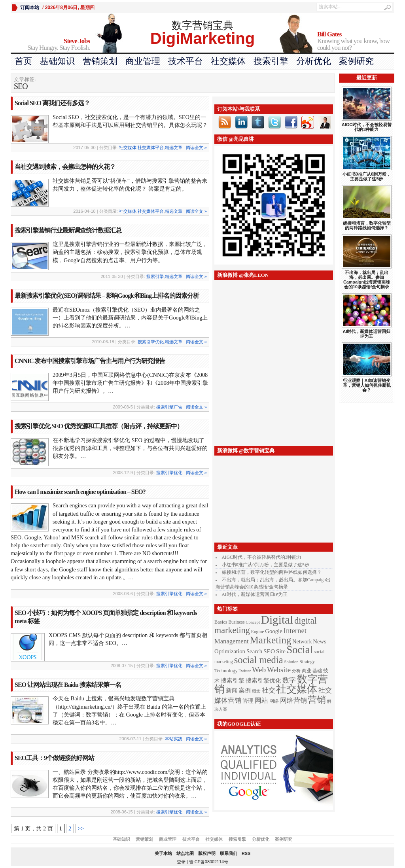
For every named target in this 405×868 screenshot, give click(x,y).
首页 (23, 61)
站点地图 (185, 853)
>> (81, 828)
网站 (261, 700)
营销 (317, 700)
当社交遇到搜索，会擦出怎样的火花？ (65, 167)
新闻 (232, 690)
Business (236, 622)
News (320, 641)
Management (232, 641)
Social (300, 650)
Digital (277, 620)
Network (302, 641)
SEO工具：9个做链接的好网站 (54, 758)
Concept (253, 622)
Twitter (245, 671)
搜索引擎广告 (169, 407)
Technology (226, 671)
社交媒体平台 (151, 148)
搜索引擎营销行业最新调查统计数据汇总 (68, 230)
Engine (258, 632)
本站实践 (174, 739)
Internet (295, 631)
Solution (291, 662)
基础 (317, 671)
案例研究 (356, 61)
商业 (307, 671)
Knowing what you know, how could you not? (356, 41)
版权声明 (207, 853)
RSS (246, 853)
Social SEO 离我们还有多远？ (52, 103)
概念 (256, 691)
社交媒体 (228, 61)
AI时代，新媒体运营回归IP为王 (255, 594)
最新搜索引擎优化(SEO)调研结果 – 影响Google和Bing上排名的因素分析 (107, 296)
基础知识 (57, 61)
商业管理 (143, 61)
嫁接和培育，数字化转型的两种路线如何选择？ (272, 572)
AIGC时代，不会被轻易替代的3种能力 (262, 557)
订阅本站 (30, 8)
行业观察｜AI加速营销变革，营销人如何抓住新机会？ (367, 385)
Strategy (307, 662)
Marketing (270, 640)
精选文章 (174, 148)
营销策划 (100, 61)
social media (259, 660)
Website (279, 670)
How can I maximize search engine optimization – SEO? (80, 492)
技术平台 (185, 61)
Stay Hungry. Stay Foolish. (50, 44)
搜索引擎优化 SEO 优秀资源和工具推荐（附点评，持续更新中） (99, 426)
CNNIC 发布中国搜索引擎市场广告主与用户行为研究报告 (90, 361)
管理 (248, 701)
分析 (296, 671)
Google (274, 631)
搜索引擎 (271, 61)
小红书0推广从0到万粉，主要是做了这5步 (266, 565)
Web (259, 670)
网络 (274, 701)
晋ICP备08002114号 (209, 862)
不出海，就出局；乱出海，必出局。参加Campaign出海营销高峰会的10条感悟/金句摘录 (367, 280)
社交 (269, 690)
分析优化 (314, 61)
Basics (221, 622)
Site (281, 651)
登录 (181, 862)
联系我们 (229, 853)
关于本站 (163, 853)
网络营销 (293, 700)
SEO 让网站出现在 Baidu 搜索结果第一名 (68, 685)
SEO (269, 651)
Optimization (230, 651)
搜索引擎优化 (151, 342)
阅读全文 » (196, 148)
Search (254, 651)
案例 (245, 690)
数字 (289, 680)
